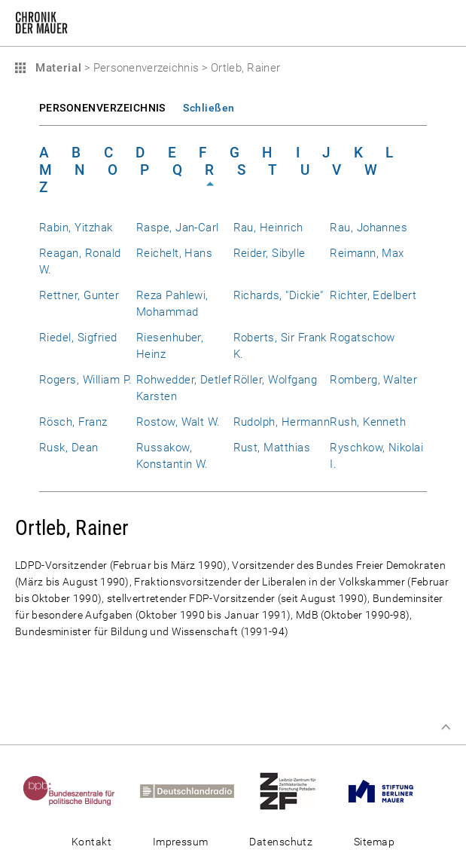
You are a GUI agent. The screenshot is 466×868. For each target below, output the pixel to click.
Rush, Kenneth (368, 422)
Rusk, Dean (69, 448)
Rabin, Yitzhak (76, 228)
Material (56, 68)
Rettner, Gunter (79, 295)
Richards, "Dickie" (279, 295)
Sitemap (374, 842)
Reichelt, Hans (175, 253)
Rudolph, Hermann (282, 422)
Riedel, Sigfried (78, 338)
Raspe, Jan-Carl (178, 228)
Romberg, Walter (373, 380)
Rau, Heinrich (268, 228)
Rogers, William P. (85, 380)
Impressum (181, 842)
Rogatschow (362, 338)
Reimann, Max (367, 253)
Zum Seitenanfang (446, 727)
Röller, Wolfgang (276, 380)
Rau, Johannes (369, 228)
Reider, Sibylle (270, 253)
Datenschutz (281, 842)
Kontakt (91, 842)
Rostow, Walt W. (178, 422)
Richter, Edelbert (373, 295)
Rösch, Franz (73, 422)
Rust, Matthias (272, 448)
